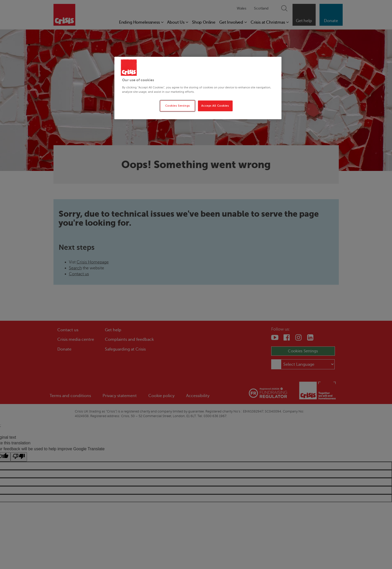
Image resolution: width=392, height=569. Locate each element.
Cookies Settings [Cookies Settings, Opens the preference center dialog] (178, 106)
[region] (198, 88)
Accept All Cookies (215, 106)
